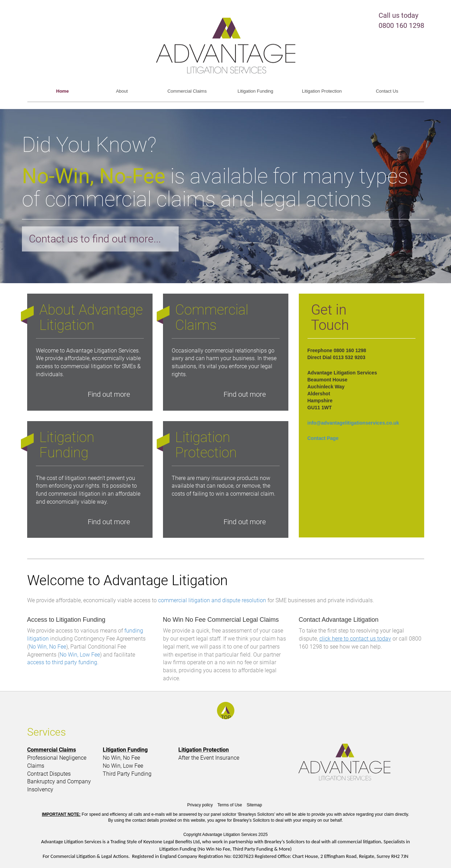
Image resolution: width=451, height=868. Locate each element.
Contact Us (387, 91)
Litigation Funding (255, 91)
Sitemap (254, 805)
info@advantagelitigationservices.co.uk (353, 423)
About (122, 91)
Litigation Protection (322, 91)
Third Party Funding (127, 774)
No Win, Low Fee (80, 655)
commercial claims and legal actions (208, 199)
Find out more (109, 394)
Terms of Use (230, 805)
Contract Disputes (49, 774)
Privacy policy (200, 805)
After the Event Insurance (209, 758)
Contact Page (323, 438)
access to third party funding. (63, 662)
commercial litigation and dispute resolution (212, 600)
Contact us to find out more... (95, 239)
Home (62, 91)
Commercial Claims (187, 91)
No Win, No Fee (48, 647)
